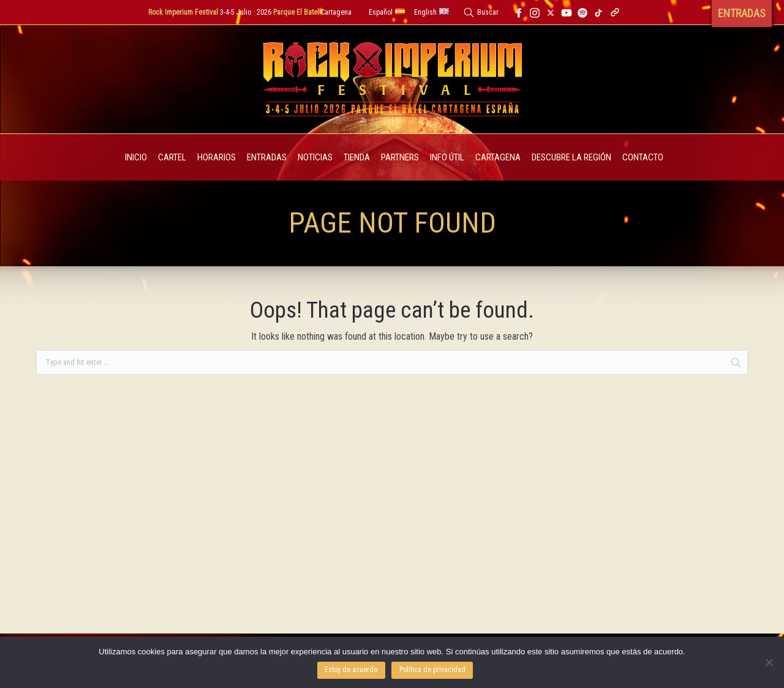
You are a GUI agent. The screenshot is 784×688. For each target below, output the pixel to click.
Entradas (370, 18)
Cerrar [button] (415, 18)
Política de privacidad (432, 670)
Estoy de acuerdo (351, 670)
